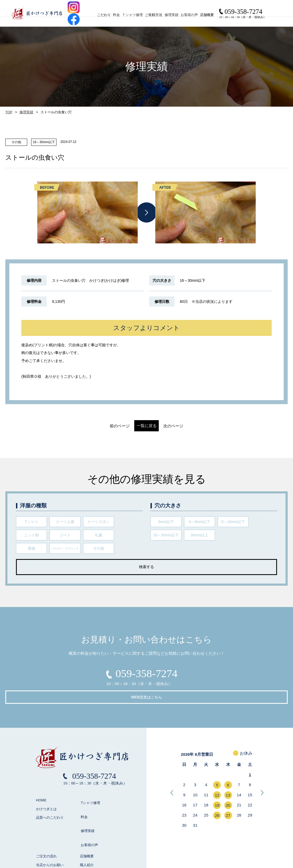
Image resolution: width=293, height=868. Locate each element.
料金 (113, 15)
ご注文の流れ (46, 819)
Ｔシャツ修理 (134, 15)
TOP (9, 112)
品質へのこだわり (50, 801)
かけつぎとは (46, 793)
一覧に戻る (147, 426)
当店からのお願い (50, 828)
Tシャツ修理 (88, 784)
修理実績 (183, 15)
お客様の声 (205, 15)
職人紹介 (87, 828)
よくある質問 (46, 836)
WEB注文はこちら (187, 676)
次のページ (189, 426)
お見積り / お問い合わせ (99, 845)
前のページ (104, 426)
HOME (41, 784)
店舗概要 (87, 819)
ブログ (85, 836)
